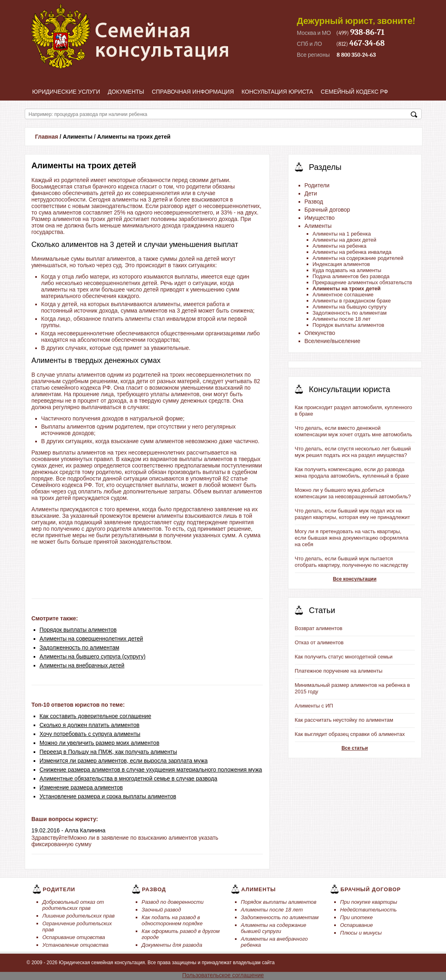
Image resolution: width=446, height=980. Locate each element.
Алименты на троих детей (347, 288)
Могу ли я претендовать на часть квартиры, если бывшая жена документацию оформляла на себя (352, 538)
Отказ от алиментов (319, 642)
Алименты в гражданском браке (352, 301)
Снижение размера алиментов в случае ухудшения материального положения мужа (151, 770)
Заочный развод (161, 910)
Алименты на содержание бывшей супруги (274, 928)
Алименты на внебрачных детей (82, 665)
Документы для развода (172, 945)
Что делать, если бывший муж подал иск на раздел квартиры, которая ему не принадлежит (353, 514)
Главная (47, 137)
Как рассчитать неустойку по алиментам (344, 720)
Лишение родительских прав (79, 916)
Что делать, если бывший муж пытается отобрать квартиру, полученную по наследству (352, 562)
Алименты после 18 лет (342, 319)
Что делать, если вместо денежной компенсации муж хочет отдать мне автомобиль (354, 431)
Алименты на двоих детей (345, 240)
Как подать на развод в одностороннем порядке (172, 920)
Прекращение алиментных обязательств (363, 282)
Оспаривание (357, 925)
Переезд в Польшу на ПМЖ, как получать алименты (109, 752)
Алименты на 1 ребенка (342, 234)
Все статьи (355, 748)
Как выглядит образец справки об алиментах (350, 734)
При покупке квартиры (369, 902)
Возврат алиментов (319, 628)
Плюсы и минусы (361, 933)
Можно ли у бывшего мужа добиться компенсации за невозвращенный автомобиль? (353, 493)
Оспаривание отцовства (74, 937)
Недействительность (369, 910)
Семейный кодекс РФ (354, 92)
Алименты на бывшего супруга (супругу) (93, 656)
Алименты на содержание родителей (358, 258)
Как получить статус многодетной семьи (344, 657)
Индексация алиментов (341, 264)
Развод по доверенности (173, 902)
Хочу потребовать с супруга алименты (90, 734)
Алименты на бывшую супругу (350, 307)
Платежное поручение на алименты (339, 671)
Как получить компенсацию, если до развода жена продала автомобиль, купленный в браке (352, 473)
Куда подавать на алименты (347, 270)
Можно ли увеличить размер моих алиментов (100, 743)
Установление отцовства (76, 945)
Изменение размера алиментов (81, 787)
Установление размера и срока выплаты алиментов (108, 796)
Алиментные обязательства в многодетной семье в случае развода (129, 778)
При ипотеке (357, 917)
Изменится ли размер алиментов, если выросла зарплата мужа (124, 761)
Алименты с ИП (314, 706)
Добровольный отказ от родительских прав (73, 905)
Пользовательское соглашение (223, 975)
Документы (126, 92)
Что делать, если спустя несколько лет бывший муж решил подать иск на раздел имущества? (353, 452)
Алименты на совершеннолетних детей (92, 639)
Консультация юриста (277, 92)
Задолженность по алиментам (80, 648)
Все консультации (355, 579)
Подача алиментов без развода (351, 276)
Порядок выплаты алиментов (78, 630)
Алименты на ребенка (340, 246)
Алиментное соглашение (343, 295)
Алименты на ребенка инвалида (352, 252)
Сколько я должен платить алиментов (90, 725)
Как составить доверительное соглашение (96, 716)
